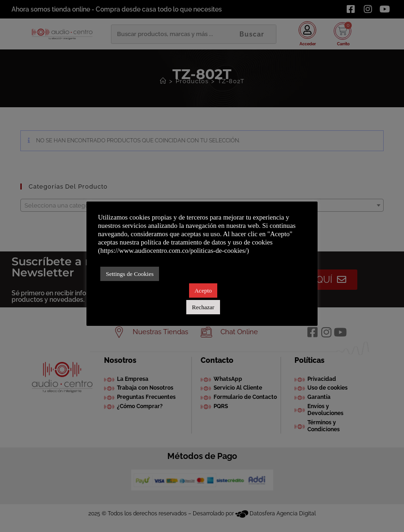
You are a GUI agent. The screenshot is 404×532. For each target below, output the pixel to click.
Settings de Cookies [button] (130, 274)
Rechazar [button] (203, 307)
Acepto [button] (203, 290)
